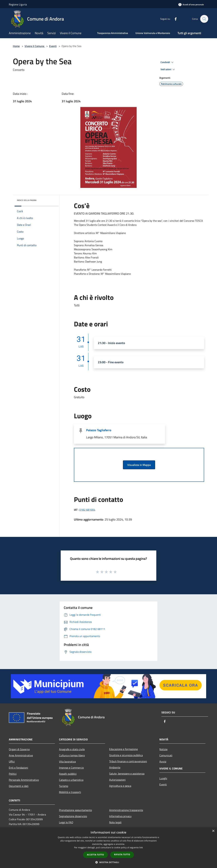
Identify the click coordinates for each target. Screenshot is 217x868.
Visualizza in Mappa (139, 465)
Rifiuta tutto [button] (122, 854)
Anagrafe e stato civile (72, 749)
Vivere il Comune (35, 46)
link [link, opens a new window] (141, 848)
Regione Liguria (18, 4)
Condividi (167, 62)
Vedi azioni (168, 69)
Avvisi (163, 761)
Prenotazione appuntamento (75, 810)
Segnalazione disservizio (73, 816)
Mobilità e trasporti (70, 792)
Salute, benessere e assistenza (127, 774)
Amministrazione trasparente (126, 810)
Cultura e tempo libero (72, 755)
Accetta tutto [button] (95, 855)
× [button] (213, 831)
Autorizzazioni (117, 780)
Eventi (53, 46)
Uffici (12, 761)
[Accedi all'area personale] (191, 5)
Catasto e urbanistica (71, 780)
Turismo (64, 786)
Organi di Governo (19, 749)
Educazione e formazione (124, 749)
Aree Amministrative (21, 755)
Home (16, 46)
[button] (108, 862)
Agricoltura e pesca (120, 786)
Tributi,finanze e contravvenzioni (128, 761)
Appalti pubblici (68, 774)
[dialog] (108, 848)
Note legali (115, 822)
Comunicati (166, 755)
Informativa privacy (120, 816)
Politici (13, 774)
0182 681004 (87, 510)
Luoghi (163, 778)
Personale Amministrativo (24, 780)
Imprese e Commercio (71, 768)
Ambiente (115, 767)
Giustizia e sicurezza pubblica (126, 755)
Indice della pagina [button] (27, 200)
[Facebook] (174, 19)
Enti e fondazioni (18, 768)
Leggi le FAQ (66, 822)
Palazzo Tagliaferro (99, 430)
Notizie (163, 749)
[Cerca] (204, 19)
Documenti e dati (19, 786)
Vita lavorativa (67, 761)
